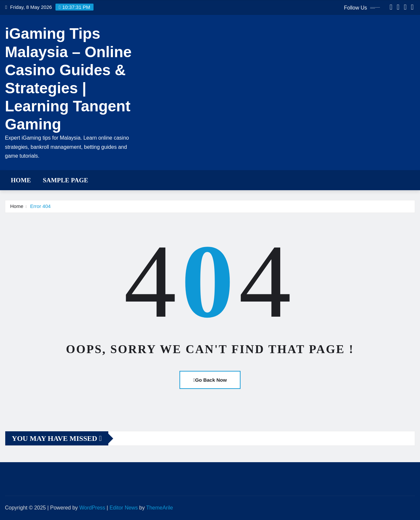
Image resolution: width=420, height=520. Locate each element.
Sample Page (65, 180)
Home (21, 180)
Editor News (124, 508)
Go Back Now (210, 380)
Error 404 (41, 206)
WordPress (92, 508)
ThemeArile (159, 508)
